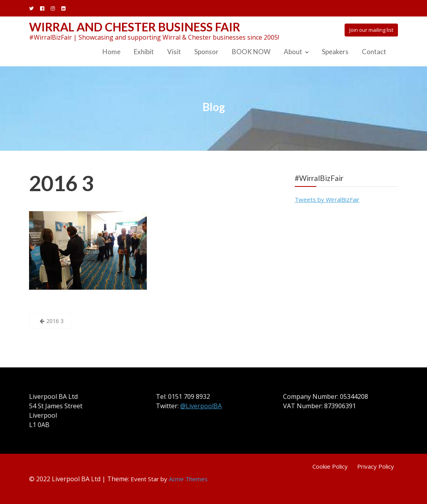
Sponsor (206, 52)
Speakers (335, 52)
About (293, 52)
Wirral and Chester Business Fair (135, 27)
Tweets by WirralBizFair (327, 199)
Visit (174, 52)
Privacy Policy (376, 466)
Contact (374, 52)
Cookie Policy (330, 466)
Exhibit (144, 52)
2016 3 (61, 183)
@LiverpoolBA (201, 406)
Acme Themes (188, 479)
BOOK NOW (251, 52)
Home (111, 52)
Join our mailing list (371, 30)
